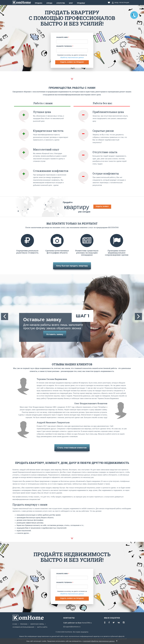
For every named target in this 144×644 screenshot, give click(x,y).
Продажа (39, 3)
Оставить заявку (55, 334)
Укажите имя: (62, 37)
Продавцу (81, 3)
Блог (71, 3)
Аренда (49, 3)
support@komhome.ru (72, 627)
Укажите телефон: (64, 46)
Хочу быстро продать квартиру (72, 266)
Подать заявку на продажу (72, 62)
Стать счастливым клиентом (72, 448)
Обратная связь (37, 624)
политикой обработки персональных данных (99, 641)
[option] (72, 316)
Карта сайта (42, 627)
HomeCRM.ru (87, 623)
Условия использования (23, 627)
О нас (15, 624)
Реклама (24, 624)
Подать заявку (102, 206)
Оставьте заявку (55, 323)
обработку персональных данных (72, 57)
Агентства (61, 3)
